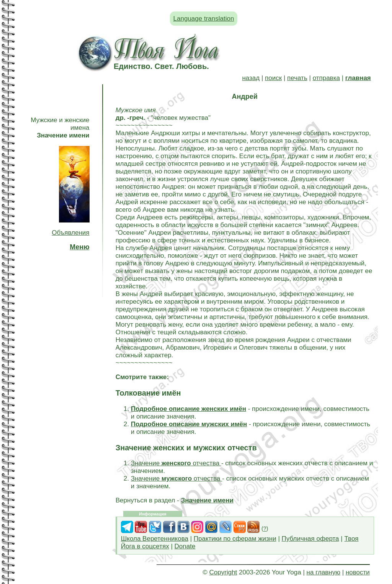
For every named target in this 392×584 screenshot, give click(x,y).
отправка (326, 78)
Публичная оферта (310, 539)
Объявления (70, 233)
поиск (273, 78)
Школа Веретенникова (155, 539)
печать (297, 78)
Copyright (223, 572)
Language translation (204, 19)
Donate (185, 546)
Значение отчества (176, 463)
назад (251, 78)
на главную (323, 572)
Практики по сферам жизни (235, 539)
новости (358, 572)
